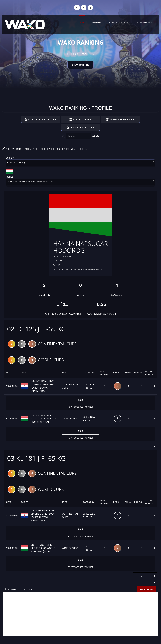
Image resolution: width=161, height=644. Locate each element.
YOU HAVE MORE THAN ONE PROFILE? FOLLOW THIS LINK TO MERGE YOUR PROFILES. (44, 149)
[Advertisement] (80, 621)
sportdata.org (144, 23)
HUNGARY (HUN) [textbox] (16, 163)
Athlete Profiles (41, 120)
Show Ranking (80, 65)
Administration (118, 23)
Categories (81, 120)
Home (82, 23)
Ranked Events (120, 120)
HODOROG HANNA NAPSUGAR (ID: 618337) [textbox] (30, 182)
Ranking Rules (80, 128)
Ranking (97, 23)
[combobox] (80, 163)
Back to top (147, 597)
